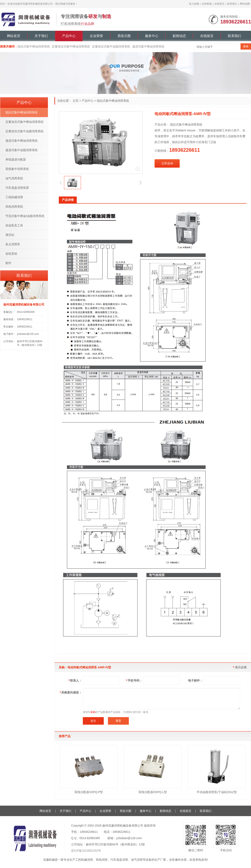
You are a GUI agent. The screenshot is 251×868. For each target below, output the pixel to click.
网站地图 (245, 4)
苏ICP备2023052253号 (86, 851)
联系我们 (232, 4)
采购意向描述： (71, 692)
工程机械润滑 (14, 197)
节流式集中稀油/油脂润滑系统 (25, 216)
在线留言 (219, 4)
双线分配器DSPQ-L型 (153, 792)
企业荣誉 (96, 36)
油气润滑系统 (14, 178)
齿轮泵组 (11, 254)
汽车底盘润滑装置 (17, 188)
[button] (61, 183)
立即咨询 (167, 163)
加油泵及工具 (14, 225)
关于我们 (41, 36)
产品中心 (69, 36)
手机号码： (134, 681)
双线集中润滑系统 (17, 169)
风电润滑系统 (14, 207)
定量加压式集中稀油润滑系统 (71, 46)
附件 (8, 263)
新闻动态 (179, 36)
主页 (76, 101)
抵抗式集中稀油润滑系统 (34, 46)
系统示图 (124, 36)
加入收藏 (194, 4)
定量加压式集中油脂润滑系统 (111, 46)
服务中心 (152, 36)
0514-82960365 (26, 312)
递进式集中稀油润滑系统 (148, 46)
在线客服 (207, 4)
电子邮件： (195, 681)
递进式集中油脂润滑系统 (22, 150)
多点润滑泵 (13, 244)
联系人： (75, 681)
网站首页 (14, 36)
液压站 (10, 235)
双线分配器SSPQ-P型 (89, 792)
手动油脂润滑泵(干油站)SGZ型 (217, 792)
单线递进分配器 (16, 159)
